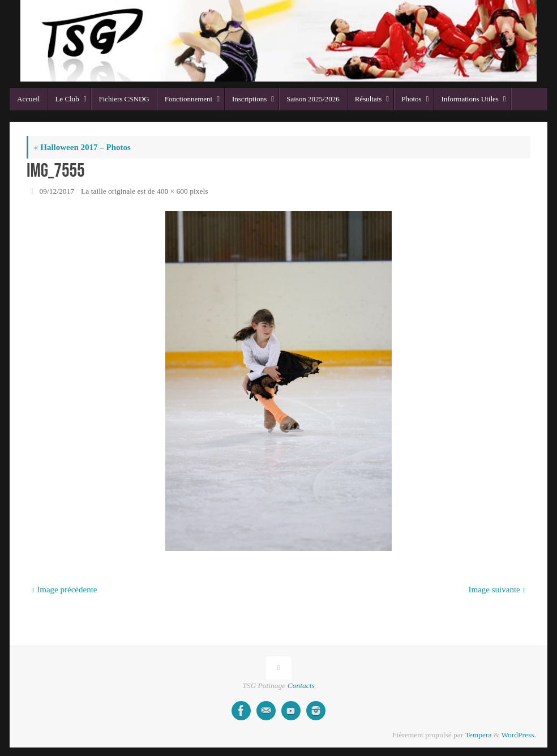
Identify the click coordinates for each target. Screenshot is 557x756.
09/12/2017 (57, 191)
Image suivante (497, 590)
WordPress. (519, 735)
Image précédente (65, 590)
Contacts (301, 685)
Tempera (478, 735)
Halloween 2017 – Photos (82, 147)
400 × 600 (172, 191)
